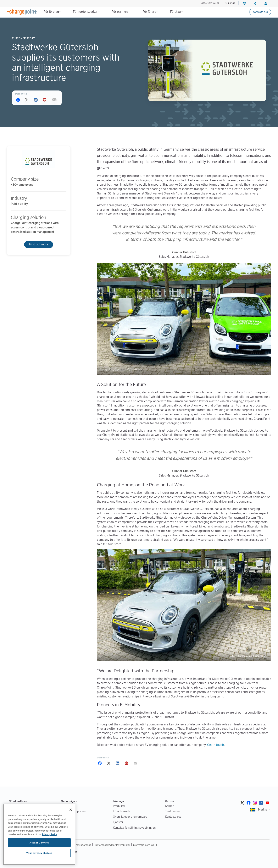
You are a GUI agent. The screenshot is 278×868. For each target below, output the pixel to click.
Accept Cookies (39, 843)
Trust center (172, 811)
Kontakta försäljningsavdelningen (134, 828)
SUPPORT (230, 3)
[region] (39, 834)
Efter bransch (121, 811)
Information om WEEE (145, 845)
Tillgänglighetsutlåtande (78, 845)
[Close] (71, 810)
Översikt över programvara (130, 817)
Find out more (39, 244)
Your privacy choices (39, 853)
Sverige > (264, 809)
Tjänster (118, 822)
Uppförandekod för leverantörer (112, 845)
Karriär (169, 806)
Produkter (119, 806)
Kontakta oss (260, 12)
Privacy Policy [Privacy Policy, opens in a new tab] (50, 834)
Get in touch (216, 745)
